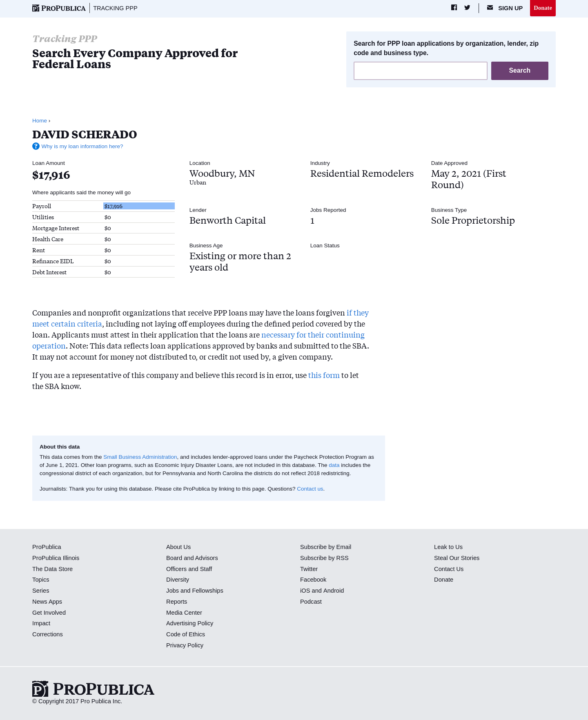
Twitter (309, 569)
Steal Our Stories (457, 558)
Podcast (311, 602)
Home (40, 121)
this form (324, 375)
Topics (41, 580)
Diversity (178, 580)
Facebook (313, 580)
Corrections (48, 634)
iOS (305, 591)
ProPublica (47, 547)
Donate (543, 8)
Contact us (310, 489)
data (334, 465)
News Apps (47, 602)
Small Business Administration (140, 457)
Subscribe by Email (326, 547)
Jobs (173, 591)
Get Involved (49, 613)
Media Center (184, 613)
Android (333, 591)
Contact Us (449, 569)
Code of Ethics (186, 634)
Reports (177, 602)
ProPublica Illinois (56, 558)
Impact (41, 624)
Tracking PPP (115, 8)
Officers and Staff (189, 569)
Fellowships (207, 591)
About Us (178, 547)
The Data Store (52, 569)
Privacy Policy (185, 645)
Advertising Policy (190, 624)
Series (41, 591)
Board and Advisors (192, 558)
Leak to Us (448, 547)
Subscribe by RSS (324, 558)
